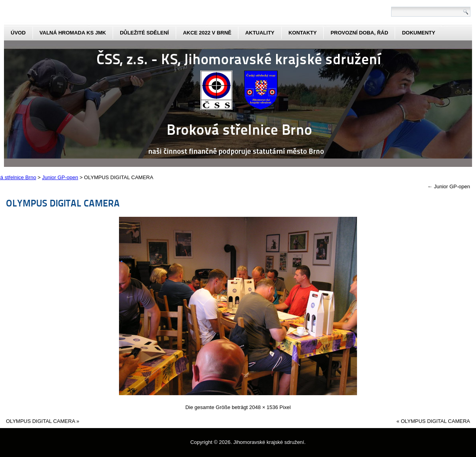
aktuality (260, 33)
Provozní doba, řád (359, 33)
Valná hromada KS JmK (73, 33)
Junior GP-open (449, 186)
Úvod (18, 33)
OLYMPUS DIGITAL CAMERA (63, 203)
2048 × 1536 (264, 407)
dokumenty (418, 33)
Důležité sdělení (144, 33)
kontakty (302, 33)
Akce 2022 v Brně (207, 33)
